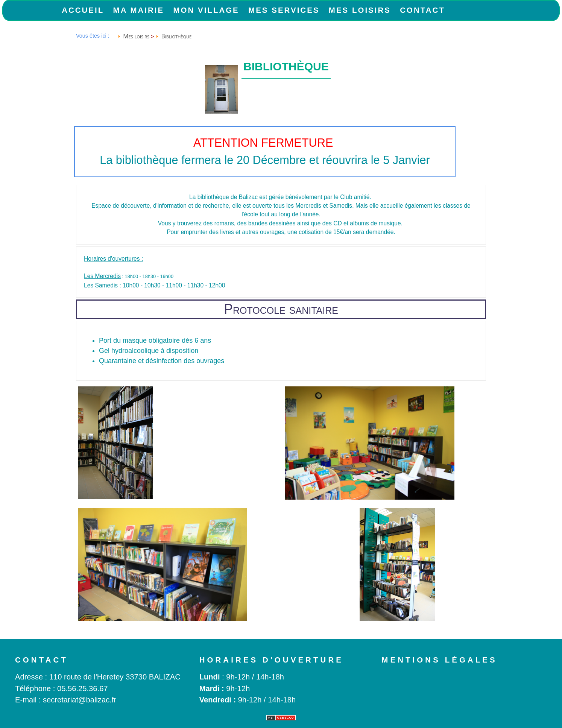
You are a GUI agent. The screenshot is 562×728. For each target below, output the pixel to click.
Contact (422, 10)
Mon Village (206, 10)
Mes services (284, 10)
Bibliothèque (176, 36)
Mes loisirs (360, 10)
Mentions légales (439, 660)
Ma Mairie (139, 10)
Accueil (83, 10)
